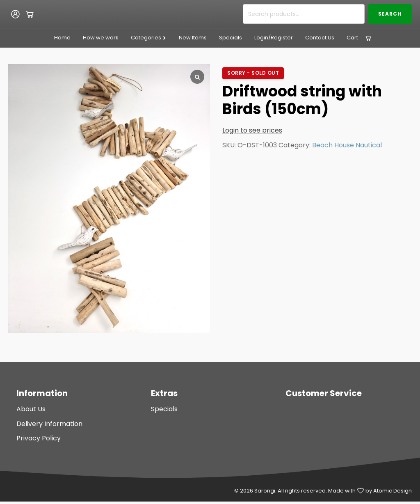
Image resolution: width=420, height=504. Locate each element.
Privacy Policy (39, 438)
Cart (352, 38)
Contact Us (320, 38)
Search (390, 14)
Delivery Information (49, 424)
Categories (149, 38)
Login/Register (274, 38)
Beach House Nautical (347, 145)
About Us (31, 409)
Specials (231, 38)
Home (62, 38)
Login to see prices (252, 130)
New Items (193, 38)
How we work (101, 38)
